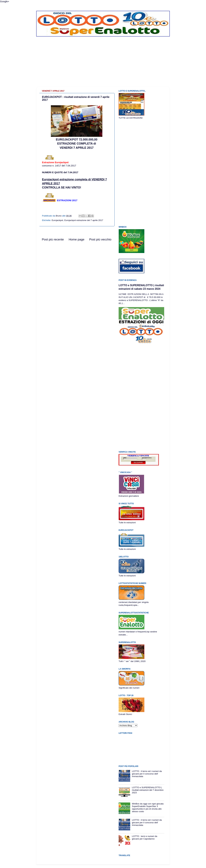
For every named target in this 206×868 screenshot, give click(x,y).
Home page (77, 239)
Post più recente (53, 239)
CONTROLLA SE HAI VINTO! (62, 188)
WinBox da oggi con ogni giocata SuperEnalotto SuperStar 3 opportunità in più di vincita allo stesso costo (148, 808)
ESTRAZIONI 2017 (67, 200)
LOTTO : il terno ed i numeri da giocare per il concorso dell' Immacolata (147, 774)
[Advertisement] (103, 64)
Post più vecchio (100, 239)
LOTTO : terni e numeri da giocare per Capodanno (144, 838)
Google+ (5, 1)
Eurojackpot (57, 220)
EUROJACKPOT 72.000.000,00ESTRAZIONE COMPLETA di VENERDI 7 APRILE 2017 (77, 144)
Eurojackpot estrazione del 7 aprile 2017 (84, 220)
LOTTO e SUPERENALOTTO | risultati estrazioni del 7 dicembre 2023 (148, 790)
